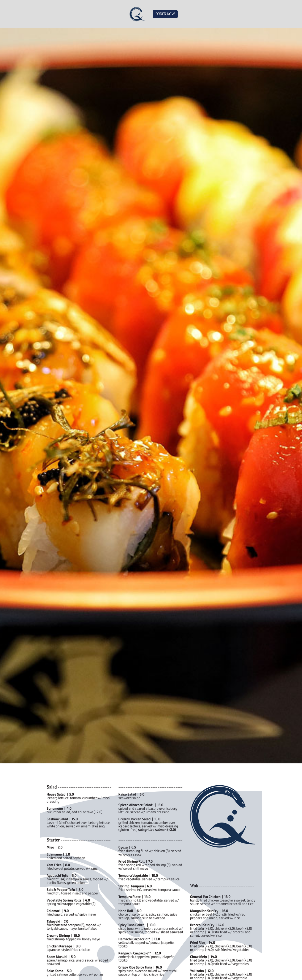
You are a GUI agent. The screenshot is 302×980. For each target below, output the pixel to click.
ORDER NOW (165, 14)
